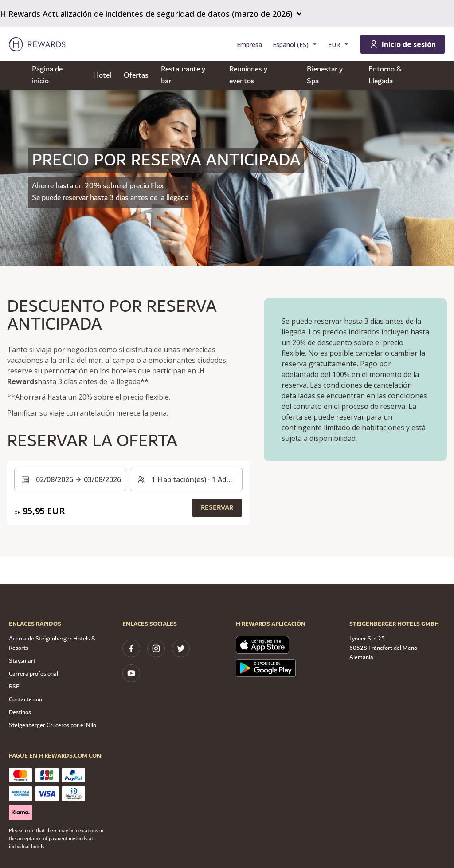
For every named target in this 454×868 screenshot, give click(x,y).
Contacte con (25, 699)
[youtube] (131, 673)
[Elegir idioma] (295, 45)
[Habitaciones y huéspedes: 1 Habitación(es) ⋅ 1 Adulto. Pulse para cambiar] (186, 479)
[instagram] (156, 648)
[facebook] (131, 648)
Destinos (20, 712)
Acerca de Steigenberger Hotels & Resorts (52, 643)
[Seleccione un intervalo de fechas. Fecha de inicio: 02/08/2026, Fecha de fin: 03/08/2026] (70, 479)
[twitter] (181, 648)
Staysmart (22, 661)
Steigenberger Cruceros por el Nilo (53, 725)
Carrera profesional (33, 674)
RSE (14, 687)
